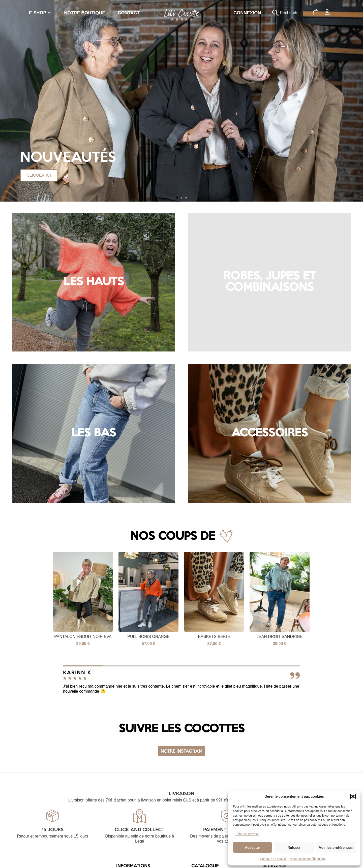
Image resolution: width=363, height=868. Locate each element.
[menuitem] (40, 13)
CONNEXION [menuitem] (247, 13)
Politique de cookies (274, 859)
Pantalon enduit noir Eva (122, 637)
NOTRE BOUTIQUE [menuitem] (85, 13)
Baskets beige (253, 637)
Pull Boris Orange (188, 637)
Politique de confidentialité (308, 859)
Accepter (252, 848)
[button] (353, 796)
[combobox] (287, 13)
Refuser (294, 848)
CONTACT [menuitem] (129, 13)
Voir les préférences (336, 848)
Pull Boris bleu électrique (57, 637)
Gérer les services (247, 834)
